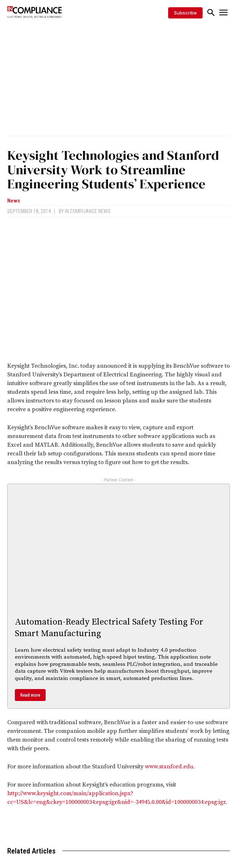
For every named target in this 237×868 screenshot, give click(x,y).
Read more (30, 695)
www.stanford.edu (169, 767)
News (14, 201)
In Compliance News (88, 211)
